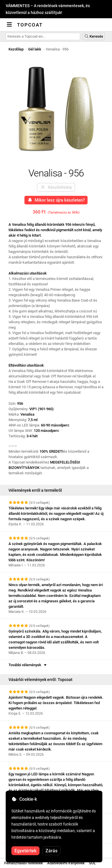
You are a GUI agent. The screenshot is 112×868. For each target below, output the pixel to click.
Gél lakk (35, 49)
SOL (92, 863)
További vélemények (28, 665)
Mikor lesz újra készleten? (56, 200)
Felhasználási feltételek (24, 863)
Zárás (51, 851)
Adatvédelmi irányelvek (66, 863)
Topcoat (30, 25)
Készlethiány (56, 187)
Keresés (94, 36)
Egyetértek (25, 851)
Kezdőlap (16, 49)
